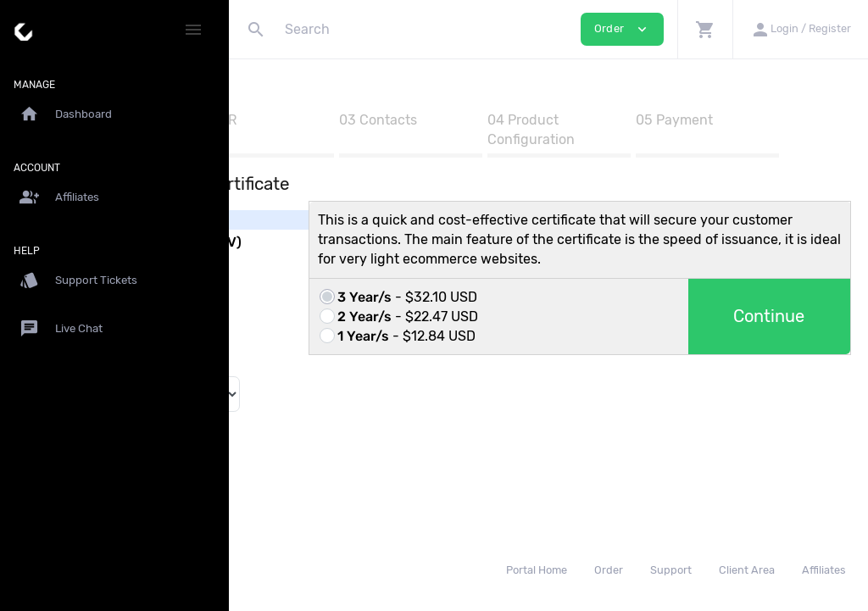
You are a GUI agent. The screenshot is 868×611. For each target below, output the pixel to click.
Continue (789, 372)
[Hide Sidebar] (193, 30)
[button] (705, 29)
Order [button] (622, 29)
